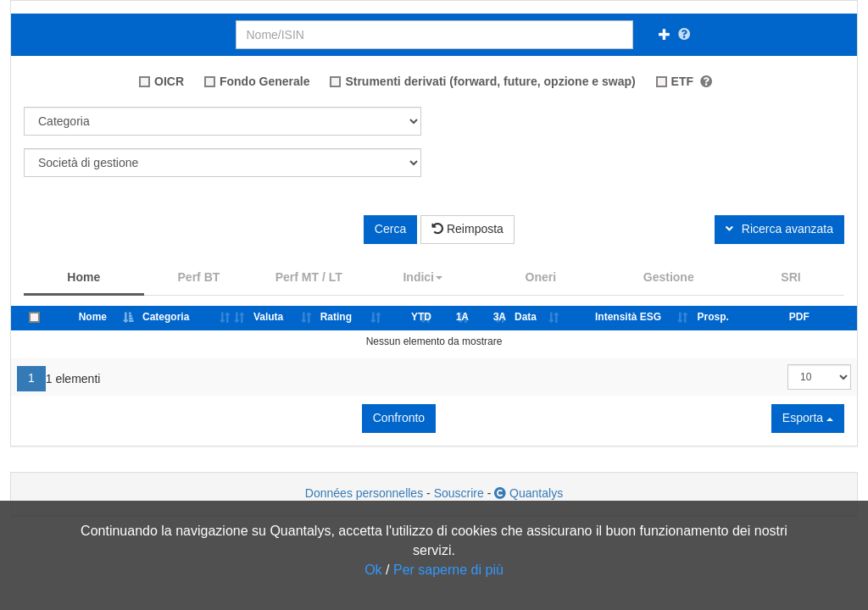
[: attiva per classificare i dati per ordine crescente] (242, 318)
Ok (373, 570)
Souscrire (459, 493)
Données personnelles (364, 493)
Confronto (399, 418)
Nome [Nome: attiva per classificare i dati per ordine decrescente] (93, 317)
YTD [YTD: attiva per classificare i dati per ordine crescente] (421, 317)
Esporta (808, 418)
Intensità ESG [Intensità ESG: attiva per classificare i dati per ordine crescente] (628, 317)
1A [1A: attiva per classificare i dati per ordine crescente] (462, 317)
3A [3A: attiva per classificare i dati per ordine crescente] (500, 317)
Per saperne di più (448, 570)
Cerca (390, 229)
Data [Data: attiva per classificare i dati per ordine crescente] (526, 317)
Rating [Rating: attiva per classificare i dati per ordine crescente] (336, 317)
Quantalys (529, 493)
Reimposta (467, 229)
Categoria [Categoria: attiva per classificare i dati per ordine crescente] (166, 317)
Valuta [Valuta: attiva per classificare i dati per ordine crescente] (268, 317)
